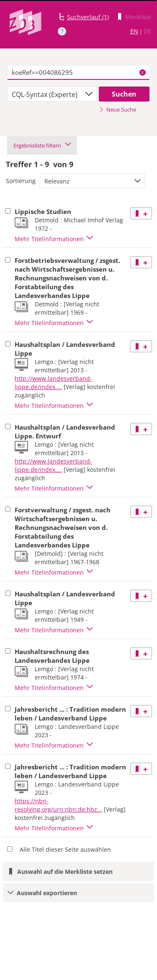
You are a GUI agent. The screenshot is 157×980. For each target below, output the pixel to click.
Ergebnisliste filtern (42, 145)
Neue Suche (117, 109)
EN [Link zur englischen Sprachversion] (134, 31)
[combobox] (52, 94)
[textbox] (78, 73)
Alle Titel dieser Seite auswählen (65, 849)
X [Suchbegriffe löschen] (142, 72)
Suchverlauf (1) (88, 17)
